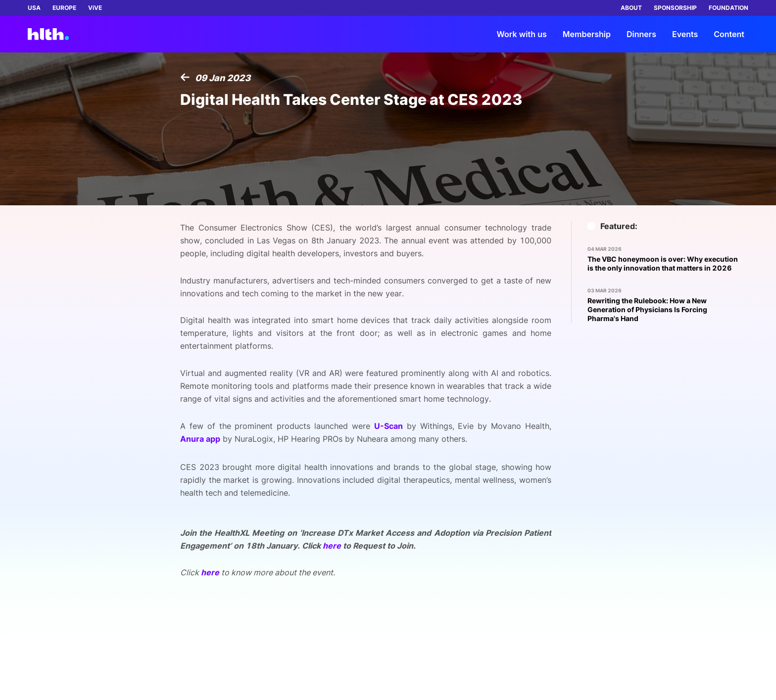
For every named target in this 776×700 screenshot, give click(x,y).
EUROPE (64, 8)
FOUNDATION (728, 8)
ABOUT (631, 8)
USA (34, 8)
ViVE (95, 8)
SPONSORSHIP (675, 8)
